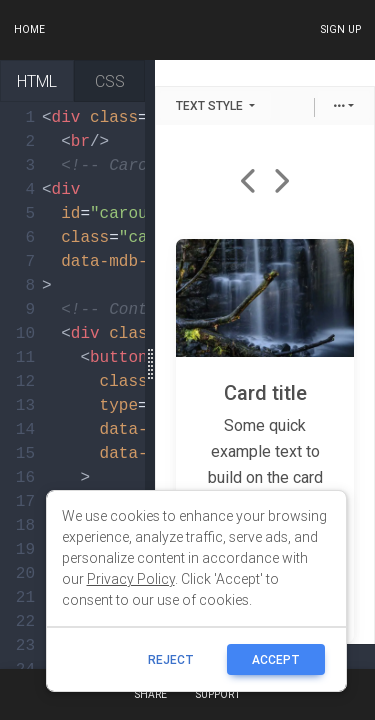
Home (29, 29)
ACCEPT (276, 659)
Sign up (340, 29)
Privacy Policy (131, 579)
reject (171, 659)
